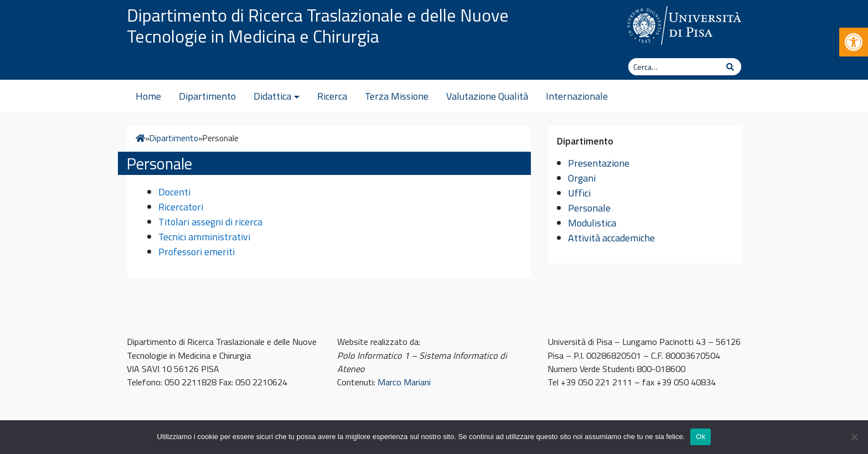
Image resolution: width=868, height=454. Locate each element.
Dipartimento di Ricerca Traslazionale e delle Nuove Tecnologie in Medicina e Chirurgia (318, 25)
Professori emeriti (197, 252)
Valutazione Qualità (487, 96)
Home (148, 96)
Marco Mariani (404, 382)
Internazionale (577, 96)
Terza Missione (397, 96)
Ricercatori (181, 207)
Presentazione (599, 163)
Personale (589, 208)
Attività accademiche (611, 238)
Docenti (174, 192)
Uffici (579, 193)
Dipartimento (207, 96)
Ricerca (332, 96)
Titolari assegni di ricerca (210, 222)
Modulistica (592, 223)
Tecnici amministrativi (204, 237)
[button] (854, 42)
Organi (582, 178)
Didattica (272, 96)
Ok (701, 437)
